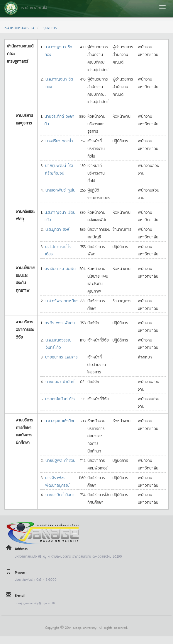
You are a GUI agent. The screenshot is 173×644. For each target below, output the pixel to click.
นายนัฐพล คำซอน (60, 460)
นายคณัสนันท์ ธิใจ (60, 398)
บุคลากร (50, 27)
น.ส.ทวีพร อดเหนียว (62, 300)
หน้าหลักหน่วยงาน (19, 27)
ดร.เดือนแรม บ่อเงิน (60, 268)
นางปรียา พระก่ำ (59, 140)
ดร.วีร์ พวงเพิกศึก (60, 322)
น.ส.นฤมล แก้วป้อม (60, 420)
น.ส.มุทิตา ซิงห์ (57, 229)
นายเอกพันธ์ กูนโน (60, 190)
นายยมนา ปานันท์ (60, 381)
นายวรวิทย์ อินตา (60, 494)
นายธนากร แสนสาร (61, 357)
